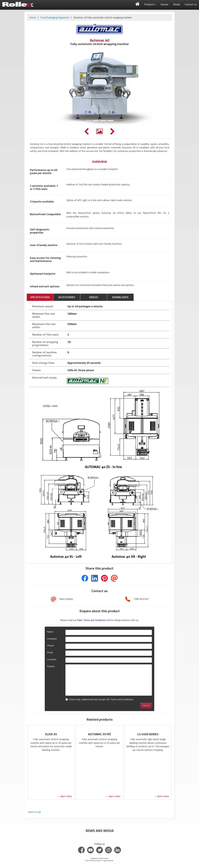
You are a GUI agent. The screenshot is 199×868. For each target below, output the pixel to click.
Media (177, 4)
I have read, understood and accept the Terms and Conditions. (99, 699)
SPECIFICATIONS (40, 297)
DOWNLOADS (120, 297)
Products (150, 4)
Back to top (35, 812)
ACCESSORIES (67, 297)
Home (32, 17)
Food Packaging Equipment (55, 17)
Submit (146, 706)
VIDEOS (94, 297)
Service (164, 4)
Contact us (191, 4)
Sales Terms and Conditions (92, 620)
